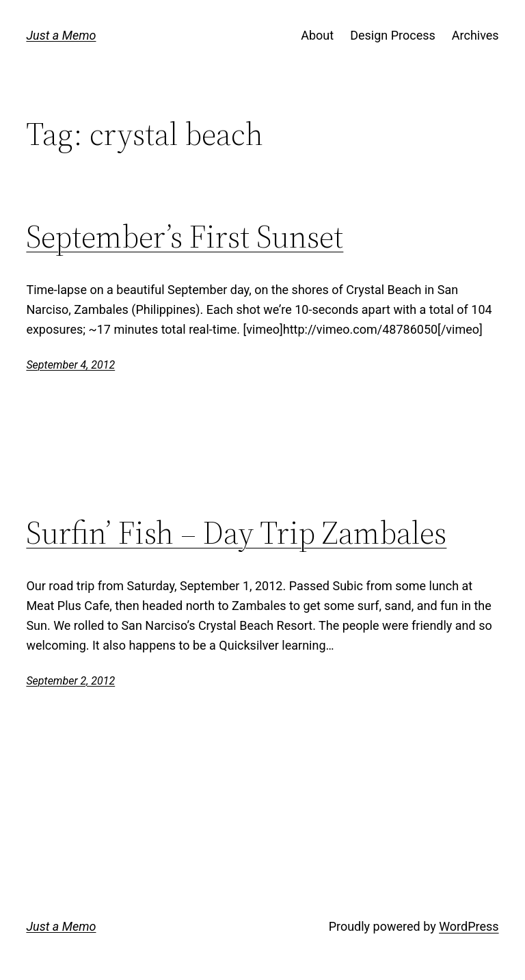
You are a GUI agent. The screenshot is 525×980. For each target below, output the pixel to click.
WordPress (469, 926)
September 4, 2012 (70, 365)
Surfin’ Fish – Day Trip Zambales (236, 532)
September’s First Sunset (185, 236)
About (317, 35)
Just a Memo (61, 35)
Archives (475, 35)
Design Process (393, 35)
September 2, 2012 (70, 681)
